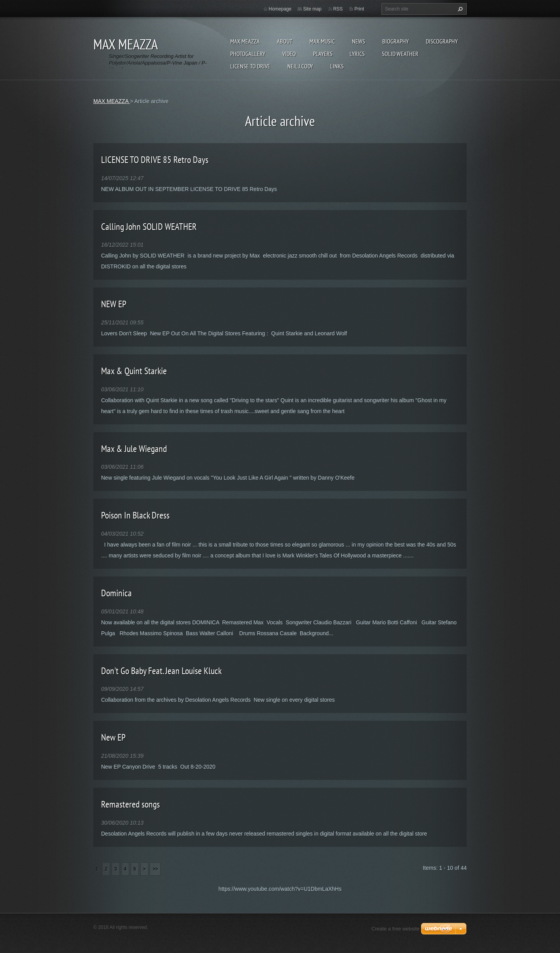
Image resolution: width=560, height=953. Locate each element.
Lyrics (357, 54)
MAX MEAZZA (245, 41)
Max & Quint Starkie (134, 371)
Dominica (116, 593)
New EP (113, 737)
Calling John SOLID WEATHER (149, 227)
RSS (338, 9)
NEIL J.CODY (300, 66)
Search (459, 9)
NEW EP (114, 304)
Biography (395, 41)
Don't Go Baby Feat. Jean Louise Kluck (161, 671)
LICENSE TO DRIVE (250, 66)
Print (359, 9)
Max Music (322, 41)
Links (337, 66)
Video (289, 54)
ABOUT (285, 41)
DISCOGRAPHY (442, 41)
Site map (312, 9)
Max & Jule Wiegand (134, 449)
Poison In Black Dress (135, 515)
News (359, 41)
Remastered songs (130, 804)
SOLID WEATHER (400, 54)
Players (323, 54)
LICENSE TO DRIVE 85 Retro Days (155, 160)
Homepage (280, 9)
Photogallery (248, 54)
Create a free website (395, 929)
